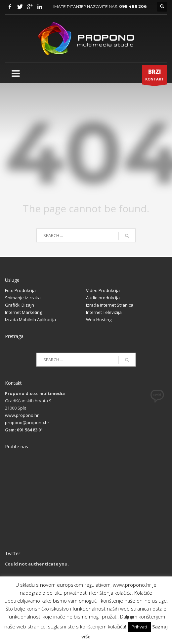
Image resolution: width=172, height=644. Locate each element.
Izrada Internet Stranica (110, 305)
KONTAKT (154, 76)
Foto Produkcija (20, 290)
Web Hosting (99, 320)
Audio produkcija (103, 298)
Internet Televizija (104, 312)
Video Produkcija (103, 290)
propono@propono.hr (27, 422)
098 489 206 (133, 6)
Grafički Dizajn (20, 305)
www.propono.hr (22, 415)
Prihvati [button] (139, 627)
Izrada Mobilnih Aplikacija (30, 320)
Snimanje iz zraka (23, 298)
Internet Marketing (23, 312)
